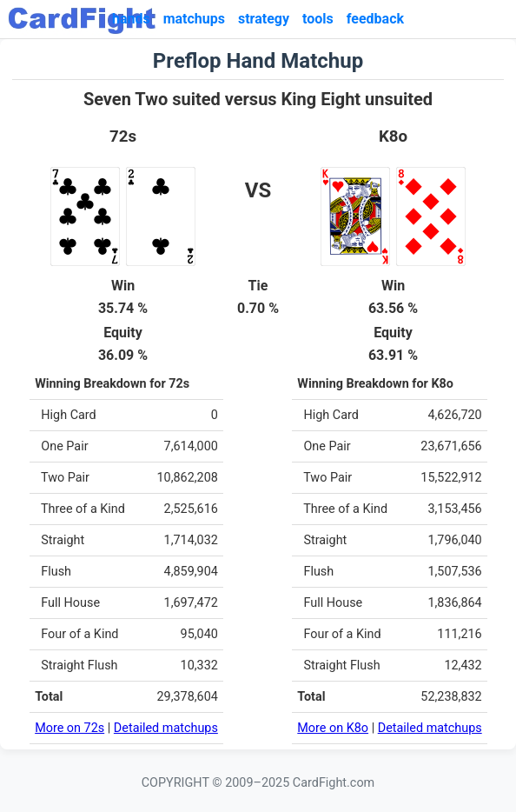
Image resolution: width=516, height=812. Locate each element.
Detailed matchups (166, 728)
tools (318, 19)
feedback (375, 19)
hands (131, 19)
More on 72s (69, 728)
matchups (194, 19)
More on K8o (333, 728)
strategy (264, 19)
